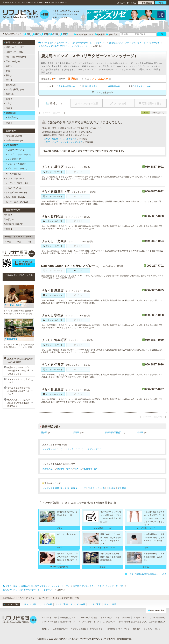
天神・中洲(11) (12, 61)
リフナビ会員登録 (79, 629)
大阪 (27, 34)
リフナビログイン (97, 629)
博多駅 (44, 433)
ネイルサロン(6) (12, 174)
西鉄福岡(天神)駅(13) (13, 224)
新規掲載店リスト (68, 618)
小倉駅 (140, 433)
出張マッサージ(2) (13, 140)
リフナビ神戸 (46, 604)
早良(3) (8, 80)
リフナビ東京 (95, 604)
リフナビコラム (140, 618)
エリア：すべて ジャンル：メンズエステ (63, 142)
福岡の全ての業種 (13, 136)
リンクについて (109, 622)
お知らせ (46, 629)
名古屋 (54, 34)
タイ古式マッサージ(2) (15, 193)
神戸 (36, 34)
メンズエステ (11, 145)
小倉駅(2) (8, 229)
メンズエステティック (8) (19, 154)
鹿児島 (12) (12, 117)
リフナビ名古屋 (78, 604)
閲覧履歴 (100, 34)
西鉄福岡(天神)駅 (113, 433)
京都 (45, 34)
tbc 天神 (65, 488)
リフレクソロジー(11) (75, 449)
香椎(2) (8, 75)
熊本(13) (9, 94)
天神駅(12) (9, 220)
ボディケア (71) (14, 188)
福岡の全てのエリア (14, 47)
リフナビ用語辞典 (157, 618)
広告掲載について (60, 629)
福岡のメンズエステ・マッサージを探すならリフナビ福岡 (86, 639)
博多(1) (61, 469)
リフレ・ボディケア (14, 179)
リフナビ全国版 (11, 604)
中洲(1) (78, 469)
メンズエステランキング (89, 622)
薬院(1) (8, 66)
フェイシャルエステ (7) (18, 164)
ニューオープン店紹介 (88, 618)
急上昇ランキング (68, 622)
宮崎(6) (8, 108)
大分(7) (8, 103)
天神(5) (69, 469)
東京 (64, 34)
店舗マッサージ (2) (16, 150)
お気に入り (112, 34)
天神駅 (76, 433)
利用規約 (137, 629)
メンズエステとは (50, 622)
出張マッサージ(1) (13, 52)
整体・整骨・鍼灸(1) (14, 197)
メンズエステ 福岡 (51, 488)
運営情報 (111, 629)
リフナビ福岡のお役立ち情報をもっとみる (146, 574)
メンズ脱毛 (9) (13, 159)
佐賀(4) (8, 123)
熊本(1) (97, 469)
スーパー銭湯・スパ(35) (16, 202)
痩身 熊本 (122, 488)
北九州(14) (10, 85)
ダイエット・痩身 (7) (17, 168)
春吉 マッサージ (78, 488)
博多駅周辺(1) (49, 469)
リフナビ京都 (61, 604)
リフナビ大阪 (30, 604)
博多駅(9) (8, 215)
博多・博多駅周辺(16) (15, 57)
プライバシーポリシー (153, 629)
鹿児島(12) (10, 113)
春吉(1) (8, 71)
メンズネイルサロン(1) (53, 449)
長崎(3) (8, 99)
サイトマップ (124, 629)
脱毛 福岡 (111, 488)
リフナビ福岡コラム (83, 34)
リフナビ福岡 (110, 604)
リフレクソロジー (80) (17, 183)
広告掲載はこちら (139, 622)
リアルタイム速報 (50, 618)
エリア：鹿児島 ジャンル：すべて (60, 139)
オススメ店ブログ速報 (110, 618)
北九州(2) (87, 469)
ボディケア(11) (94, 449)
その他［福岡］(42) (14, 89)
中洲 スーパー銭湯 (96, 488)
